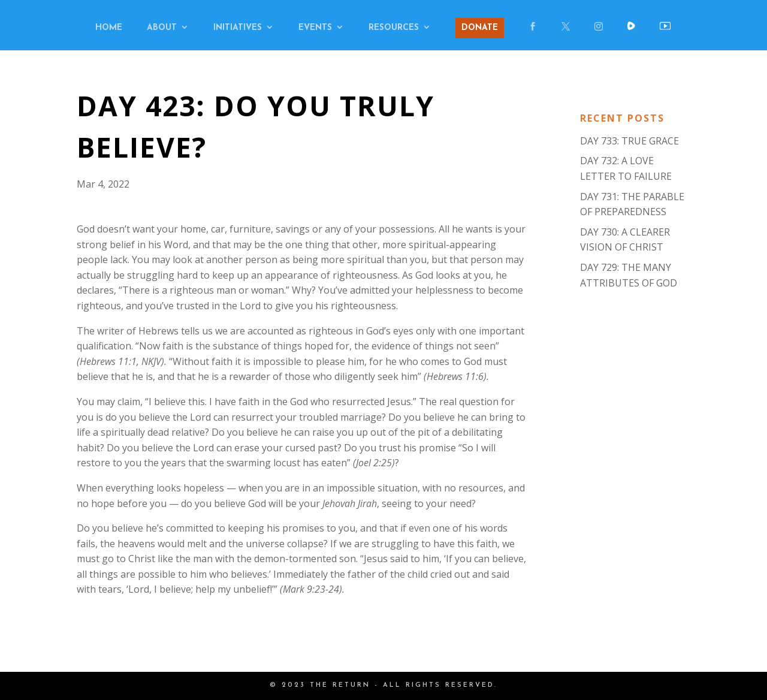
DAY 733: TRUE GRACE (629, 141)
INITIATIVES (238, 28)
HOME (109, 28)
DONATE (480, 28)
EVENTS (315, 28)
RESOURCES (394, 28)
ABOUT (162, 28)
